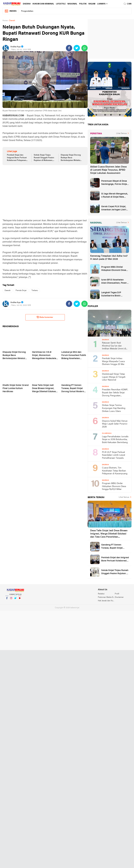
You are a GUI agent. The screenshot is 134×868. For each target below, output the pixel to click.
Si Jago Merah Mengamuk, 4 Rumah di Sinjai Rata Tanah (115, 196)
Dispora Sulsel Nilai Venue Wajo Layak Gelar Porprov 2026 (115, 424)
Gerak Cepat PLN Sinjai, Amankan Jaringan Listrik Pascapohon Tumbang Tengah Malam (114, 208)
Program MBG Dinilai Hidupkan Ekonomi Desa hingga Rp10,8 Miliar (114, 269)
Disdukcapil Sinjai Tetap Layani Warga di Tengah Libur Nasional (114, 377)
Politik (83, 4)
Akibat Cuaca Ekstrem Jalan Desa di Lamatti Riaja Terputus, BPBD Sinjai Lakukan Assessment (108, 170)
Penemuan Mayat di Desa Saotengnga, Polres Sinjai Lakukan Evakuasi (114, 183)
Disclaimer (119, 597)
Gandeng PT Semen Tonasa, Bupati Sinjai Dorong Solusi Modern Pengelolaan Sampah (113, 547)
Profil (117, 594)
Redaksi (101, 594)
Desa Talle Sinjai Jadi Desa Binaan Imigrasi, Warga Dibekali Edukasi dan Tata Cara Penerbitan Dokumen (109, 534)
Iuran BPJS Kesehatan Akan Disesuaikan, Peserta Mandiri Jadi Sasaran (115, 282)
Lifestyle (61, 4)
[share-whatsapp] (84, 48)
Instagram (11, 599)
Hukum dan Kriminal (43, 4)
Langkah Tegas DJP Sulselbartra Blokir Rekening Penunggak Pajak (112, 294)
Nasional (72, 4)
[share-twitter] (77, 48)
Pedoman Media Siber (106, 597)
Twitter (15, 599)
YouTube (20, 599)
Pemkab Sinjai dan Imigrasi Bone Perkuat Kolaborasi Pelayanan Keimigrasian (17, 158)
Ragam (92, 4)
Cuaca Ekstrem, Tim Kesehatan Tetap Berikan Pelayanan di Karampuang (115, 471)
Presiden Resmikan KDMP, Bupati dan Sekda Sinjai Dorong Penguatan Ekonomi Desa (115, 393)
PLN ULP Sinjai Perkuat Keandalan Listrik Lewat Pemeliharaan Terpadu (114, 455)
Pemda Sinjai (21, 291)
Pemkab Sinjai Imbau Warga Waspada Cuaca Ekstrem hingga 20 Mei (113, 361)
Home (5, 21)
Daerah (27, 4)
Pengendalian (27, 11)
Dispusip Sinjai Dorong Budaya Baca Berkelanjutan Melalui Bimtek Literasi (71, 158)
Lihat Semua (121, 133)
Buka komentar (45, 317)
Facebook (7, 599)
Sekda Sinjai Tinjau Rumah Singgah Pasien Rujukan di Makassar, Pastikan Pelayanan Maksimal (44, 158)
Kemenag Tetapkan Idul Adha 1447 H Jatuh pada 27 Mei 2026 (109, 258)
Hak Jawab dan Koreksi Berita (106, 601)
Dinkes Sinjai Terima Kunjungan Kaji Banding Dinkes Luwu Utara (114, 408)
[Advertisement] (45, 192)
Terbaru (35, 291)
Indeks (11, 11)
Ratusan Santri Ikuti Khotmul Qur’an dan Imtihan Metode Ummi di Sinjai (114, 346)
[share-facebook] (69, 48)
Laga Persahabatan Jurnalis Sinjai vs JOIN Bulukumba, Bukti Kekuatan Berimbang (115, 440)
